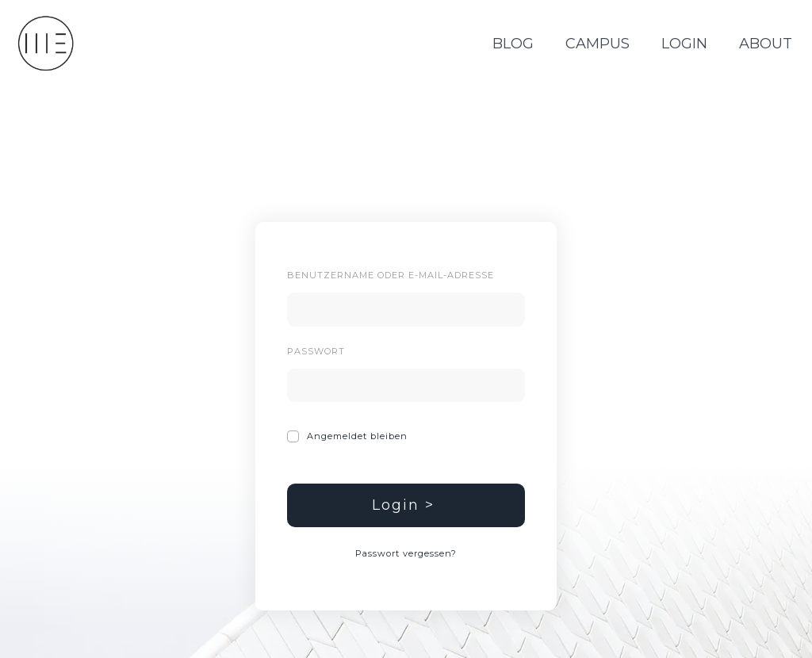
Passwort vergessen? (406, 553)
